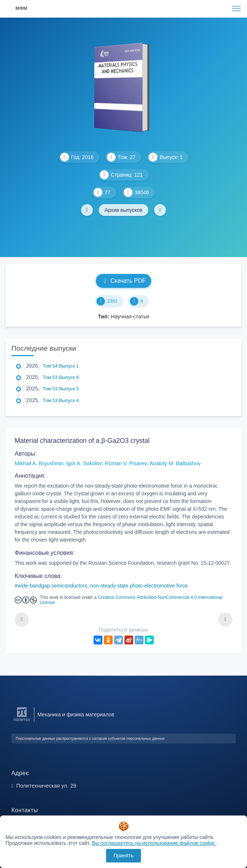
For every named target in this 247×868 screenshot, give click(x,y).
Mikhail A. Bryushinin (39, 463)
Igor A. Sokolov (84, 463)
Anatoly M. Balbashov (175, 463)
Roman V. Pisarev (126, 463)
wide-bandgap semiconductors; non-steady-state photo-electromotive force (103, 586)
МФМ (21, 8)
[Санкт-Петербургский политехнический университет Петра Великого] (22, 721)
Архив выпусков (124, 210)
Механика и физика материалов (76, 715)
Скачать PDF (123, 281)
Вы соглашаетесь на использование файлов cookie (154, 843)
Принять (123, 856)
